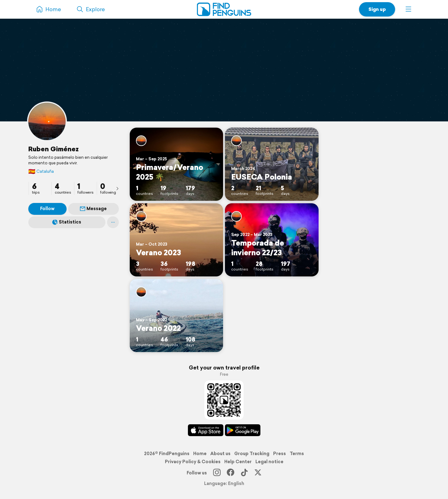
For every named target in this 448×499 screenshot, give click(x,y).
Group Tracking (252, 454)
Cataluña (41, 171)
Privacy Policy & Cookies (193, 462)
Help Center (238, 462)
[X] (258, 473)
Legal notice (269, 462)
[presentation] (117, 188)
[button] (408, 9)
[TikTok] (244, 473)
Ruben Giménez (54, 149)
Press (280, 454)
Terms (297, 454)
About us (220, 454)
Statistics (67, 222)
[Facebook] (231, 473)
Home (200, 454)
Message (93, 209)
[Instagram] (217, 473)
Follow (47, 209)
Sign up (377, 9)
